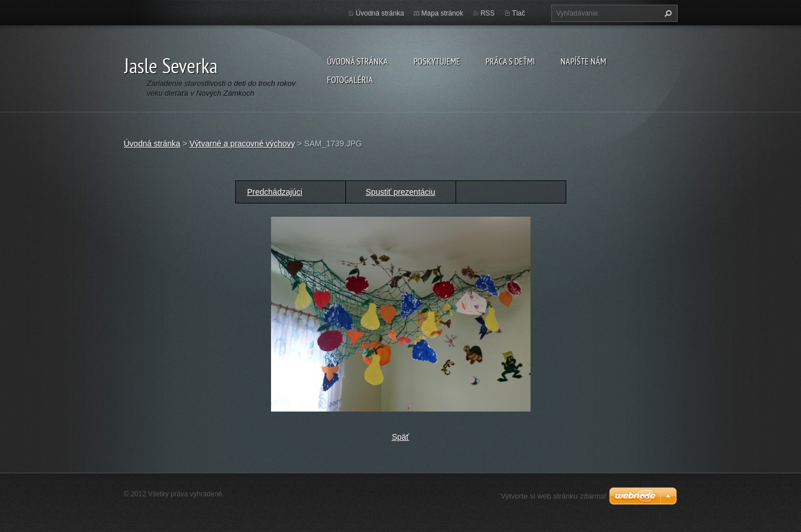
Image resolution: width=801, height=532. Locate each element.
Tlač (519, 13)
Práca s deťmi (510, 61)
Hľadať (667, 13)
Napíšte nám (583, 61)
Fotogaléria (350, 80)
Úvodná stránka (358, 61)
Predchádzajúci (275, 192)
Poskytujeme (437, 61)
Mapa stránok (443, 13)
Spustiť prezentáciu (400, 192)
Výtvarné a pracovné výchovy (242, 144)
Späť (400, 437)
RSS (488, 13)
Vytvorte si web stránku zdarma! (554, 496)
